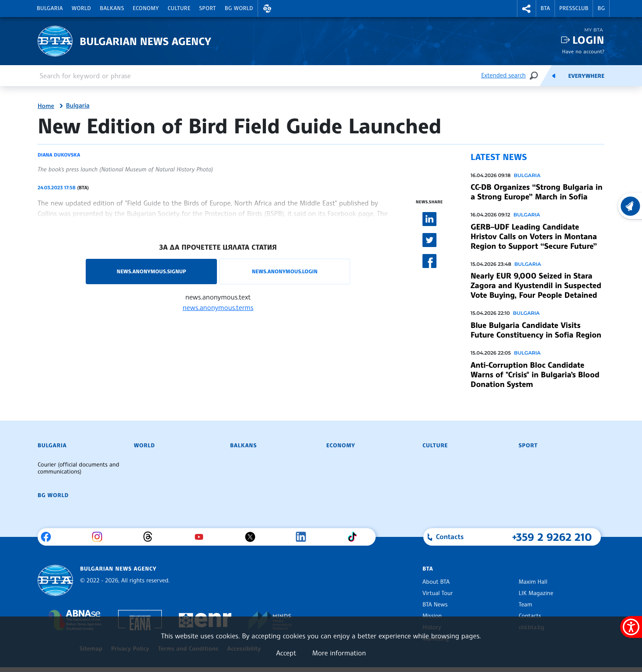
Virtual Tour (438, 593)
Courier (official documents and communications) (78, 468)
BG (601, 8)
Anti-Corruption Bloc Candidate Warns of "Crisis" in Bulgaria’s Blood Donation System (535, 375)
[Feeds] (554, 76)
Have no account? (583, 51)
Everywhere (586, 76)
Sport (208, 8)
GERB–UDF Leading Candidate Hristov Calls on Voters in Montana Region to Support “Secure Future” (534, 237)
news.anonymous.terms (218, 307)
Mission (432, 616)
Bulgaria (50, 8)
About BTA (436, 582)
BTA (545, 8)
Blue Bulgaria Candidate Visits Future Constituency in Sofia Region (536, 330)
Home (46, 106)
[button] (267, 9)
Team (525, 605)
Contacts (530, 616)
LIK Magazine (536, 593)
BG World (239, 8)
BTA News (435, 605)
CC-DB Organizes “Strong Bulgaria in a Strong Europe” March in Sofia (536, 192)
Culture (179, 8)
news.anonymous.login (285, 271)
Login (588, 40)
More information (339, 653)
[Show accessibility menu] (631, 627)
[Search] (534, 75)
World (81, 8)
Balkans (112, 8)
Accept (286, 653)
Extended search (503, 75)
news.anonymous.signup (152, 271)
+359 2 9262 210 (552, 537)
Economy (146, 8)
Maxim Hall (533, 582)
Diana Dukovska (59, 155)
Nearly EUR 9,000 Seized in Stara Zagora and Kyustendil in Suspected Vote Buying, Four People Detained (536, 286)
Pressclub (574, 8)
